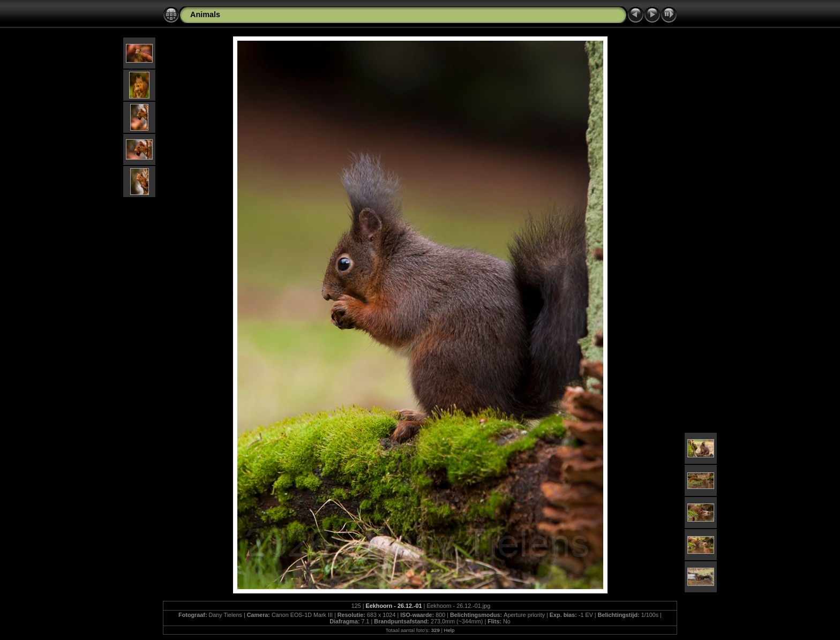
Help (449, 630)
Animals (205, 14)
